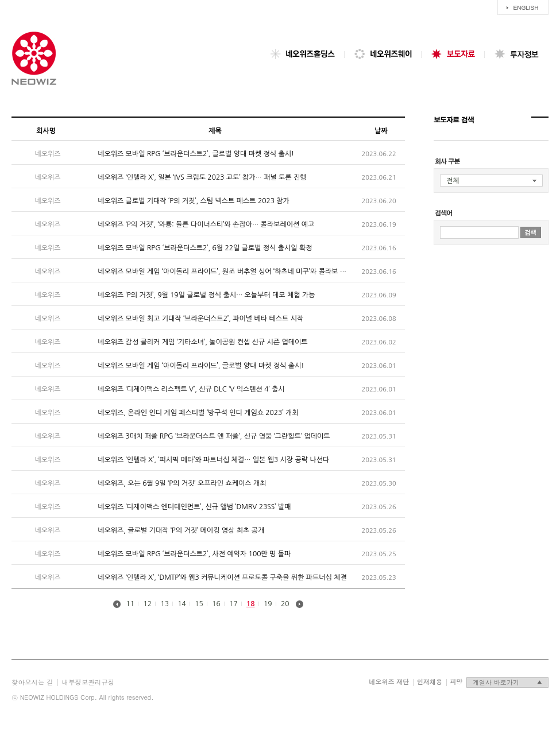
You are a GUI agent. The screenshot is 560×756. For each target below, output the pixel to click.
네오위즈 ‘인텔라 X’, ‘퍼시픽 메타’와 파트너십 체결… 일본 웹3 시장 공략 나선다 (213, 460)
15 (199, 603)
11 (131, 603)
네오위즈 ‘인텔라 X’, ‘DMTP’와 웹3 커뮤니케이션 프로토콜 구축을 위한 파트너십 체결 (222, 577)
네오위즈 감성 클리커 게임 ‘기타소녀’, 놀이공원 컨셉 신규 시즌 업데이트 (202, 342)
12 (148, 603)
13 (165, 603)
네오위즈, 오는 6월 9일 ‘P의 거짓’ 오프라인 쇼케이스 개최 (182, 483)
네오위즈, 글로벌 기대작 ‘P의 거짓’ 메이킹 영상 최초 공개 (181, 530)
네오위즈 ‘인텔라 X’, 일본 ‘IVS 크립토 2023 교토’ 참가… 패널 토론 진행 (202, 177)
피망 (456, 682)
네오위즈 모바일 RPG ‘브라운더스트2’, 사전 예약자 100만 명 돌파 (194, 554)
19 (268, 603)
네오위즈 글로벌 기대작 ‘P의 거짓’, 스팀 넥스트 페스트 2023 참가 (194, 201)
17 (233, 603)
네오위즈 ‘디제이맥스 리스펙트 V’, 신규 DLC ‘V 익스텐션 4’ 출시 (191, 389)
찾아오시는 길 (32, 682)
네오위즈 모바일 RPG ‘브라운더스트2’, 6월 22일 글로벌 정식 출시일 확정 (205, 248)
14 (182, 603)
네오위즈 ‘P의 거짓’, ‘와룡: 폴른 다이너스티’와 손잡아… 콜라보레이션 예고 (206, 224)
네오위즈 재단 (389, 682)
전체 (453, 181)
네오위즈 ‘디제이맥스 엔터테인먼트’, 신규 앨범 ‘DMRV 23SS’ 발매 (194, 507)
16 (216, 603)
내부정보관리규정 (88, 682)
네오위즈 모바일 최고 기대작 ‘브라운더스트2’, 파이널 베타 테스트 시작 (200, 319)
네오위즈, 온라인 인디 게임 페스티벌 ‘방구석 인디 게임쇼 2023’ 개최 (198, 413)
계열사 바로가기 (507, 682)
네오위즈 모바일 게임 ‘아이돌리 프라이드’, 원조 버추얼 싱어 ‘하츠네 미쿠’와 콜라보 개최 (225, 272)
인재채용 (430, 682)
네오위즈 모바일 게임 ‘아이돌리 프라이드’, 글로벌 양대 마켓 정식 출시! (201, 366)
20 (285, 603)
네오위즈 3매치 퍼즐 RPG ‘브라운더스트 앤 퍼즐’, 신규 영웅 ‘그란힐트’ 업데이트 (214, 436)
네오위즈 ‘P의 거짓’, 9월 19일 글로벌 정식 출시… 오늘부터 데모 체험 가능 (206, 295)
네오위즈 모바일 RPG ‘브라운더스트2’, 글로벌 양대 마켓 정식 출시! (196, 154)
